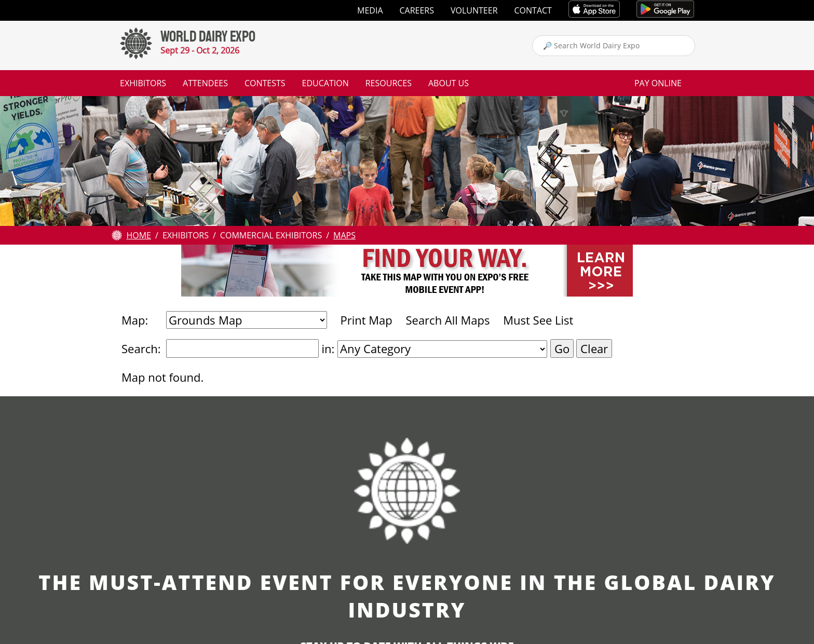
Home (139, 235)
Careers (417, 10)
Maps (344, 235)
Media (370, 10)
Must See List (538, 320)
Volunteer (474, 10)
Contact (533, 10)
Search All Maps (447, 320)
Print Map (366, 320)
